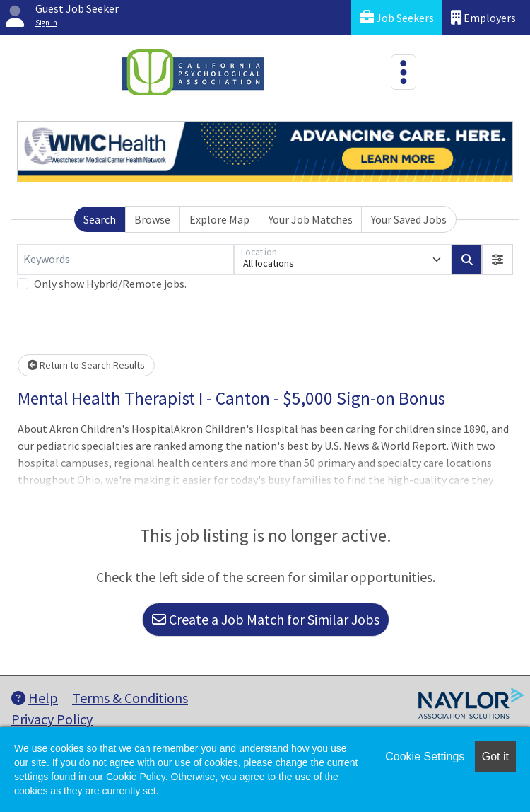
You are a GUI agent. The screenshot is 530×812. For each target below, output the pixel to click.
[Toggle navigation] (404, 72)
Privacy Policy (52, 719)
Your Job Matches (311, 219)
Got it (495, 756)
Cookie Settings (425, 756)
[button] (497, 260)
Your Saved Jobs (409, 219)
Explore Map (219, 219)
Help (35, 698)
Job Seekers (397, 17)
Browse (152, 219)
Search (100, 219)
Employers (483, 17)
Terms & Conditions (130, 698)
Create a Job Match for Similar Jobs (266, 619)
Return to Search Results (86, 365)
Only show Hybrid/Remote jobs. (110, 284)
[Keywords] (125, 260)
